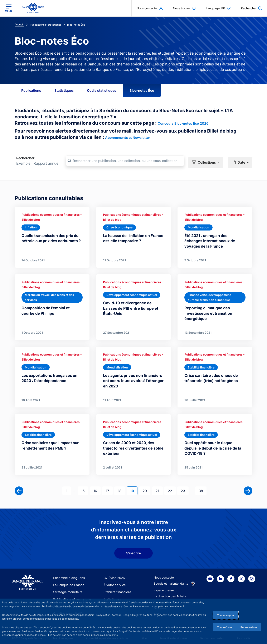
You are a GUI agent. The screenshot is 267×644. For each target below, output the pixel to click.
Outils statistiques (102, 90)
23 (185, 488)
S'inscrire (133, 550)
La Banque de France (68, 582)
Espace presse (164, 587)
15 (85, 488)
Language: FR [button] (218, 8)
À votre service (114, 582)
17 (109, 488)
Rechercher (25, 158)
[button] (206, 161)
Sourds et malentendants (171, 581)
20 (146, 488)
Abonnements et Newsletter (128, 138)
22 (172, 488)
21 (159, 488)
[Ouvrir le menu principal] (8, 8)
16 (97, 488)
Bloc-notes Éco (142, 90)
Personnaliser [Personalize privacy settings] (249, 627)
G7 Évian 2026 (113, 575)
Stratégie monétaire (67, 589)
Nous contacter (164, 574)
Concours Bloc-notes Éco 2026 (183, 123)
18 (121, 488)
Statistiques (64, 90)
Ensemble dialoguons (68, 575)
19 (134, 488)
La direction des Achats (170, 593)
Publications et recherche (71, 596)
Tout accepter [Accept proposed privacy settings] (226, 615)
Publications (31, 90)
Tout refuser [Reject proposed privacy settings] (225, 627)
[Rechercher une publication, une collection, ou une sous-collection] (125, 161)
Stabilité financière (116, 589)
